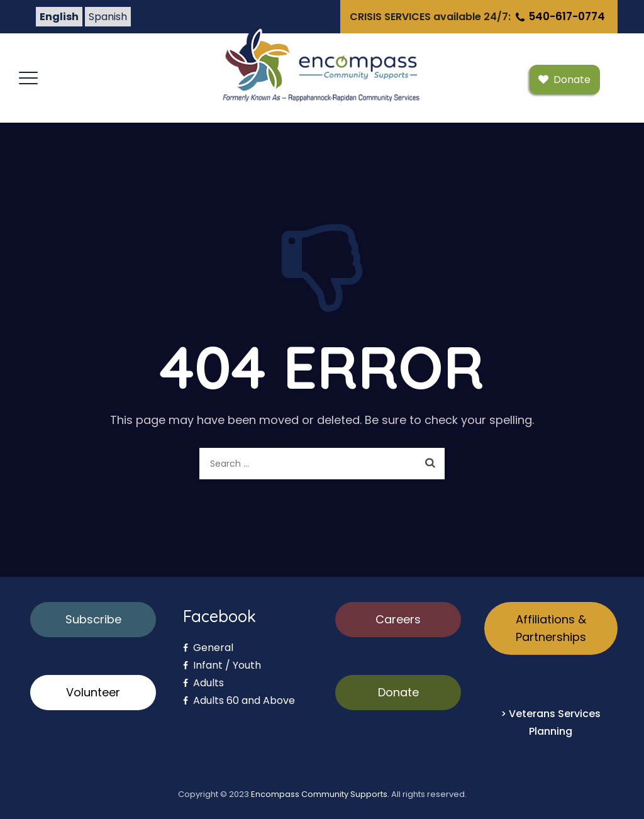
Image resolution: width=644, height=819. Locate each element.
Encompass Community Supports (319, 794)
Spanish (108, 17)
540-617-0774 (559, 16)
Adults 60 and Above (239, 700)
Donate (398, 692)
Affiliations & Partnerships (551, 628)
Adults (203, 683)
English (59, 17)
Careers (398, 619)
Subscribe (93, 619)
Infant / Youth (222, 665)
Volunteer (93, 692)
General (208, 648)
